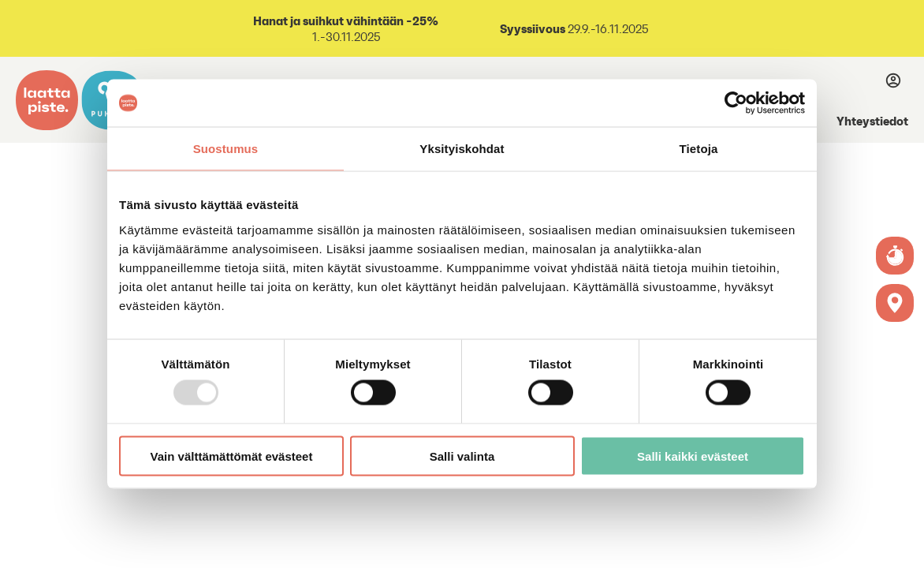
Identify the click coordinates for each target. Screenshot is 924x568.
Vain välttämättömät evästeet (232, 456)
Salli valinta (462, 456)
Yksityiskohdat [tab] (462, 149)
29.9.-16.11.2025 (574, 29)
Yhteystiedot (872, 121)
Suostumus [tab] (226, 149)
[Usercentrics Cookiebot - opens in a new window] (736, 103)
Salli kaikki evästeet (693, 456)
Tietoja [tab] (699, 149)
